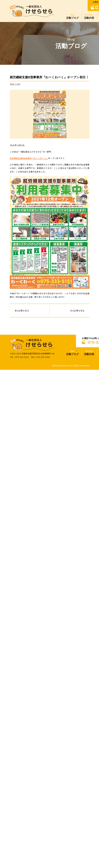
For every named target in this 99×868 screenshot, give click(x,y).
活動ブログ (73, 16)
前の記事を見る (22, 310)
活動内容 (89, 16)
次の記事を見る (77, 310)
